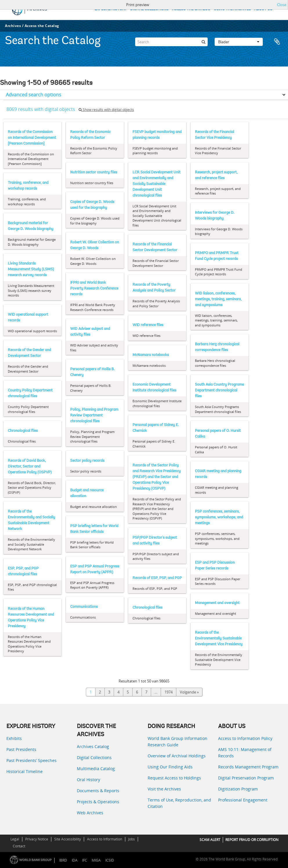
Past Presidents (21, 749)
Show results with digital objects (106, 110)
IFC (85, 860)
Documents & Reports (98, 791)
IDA (75, 860)
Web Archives (90, 813)
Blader (239, 42)
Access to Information (105, 839)
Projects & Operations (98, 802)
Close (282, 5)
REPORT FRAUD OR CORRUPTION (252, 840)
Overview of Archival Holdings (177, 756)
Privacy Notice (37, 839)
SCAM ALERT (210, 840)
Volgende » (189, 692)
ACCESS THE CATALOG (191, 9)
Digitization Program (238, 789)
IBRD (63, 860)
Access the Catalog (42, 26)
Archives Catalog (93, 746)
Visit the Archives (164, 789)
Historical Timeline (25, 771)
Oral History (88, 780)
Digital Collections (94, 758)
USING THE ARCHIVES (232, 9)
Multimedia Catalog (96, 769)
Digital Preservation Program (246, 778)
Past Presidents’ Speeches (31, 760)
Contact (19, 846)
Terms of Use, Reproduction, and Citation (179, 803)
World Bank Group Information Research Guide (177, 742)
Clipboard (277, 42)
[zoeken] (203, 42)
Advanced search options (33, 95)
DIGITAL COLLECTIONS (149, 9)
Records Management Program (248, 767)
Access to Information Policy (245, 738)
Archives (13, 26)
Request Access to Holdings (174, 778)
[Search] (171, 42)
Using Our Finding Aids (170, 767)
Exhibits (14, 738)
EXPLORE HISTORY (111, 9)
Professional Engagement (243, 800)
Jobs (132, 839)
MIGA (96, 860)
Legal (15, 839)
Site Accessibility (68, 839)
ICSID (110, 860)
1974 (169, 692)
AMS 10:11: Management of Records (245, 753)
